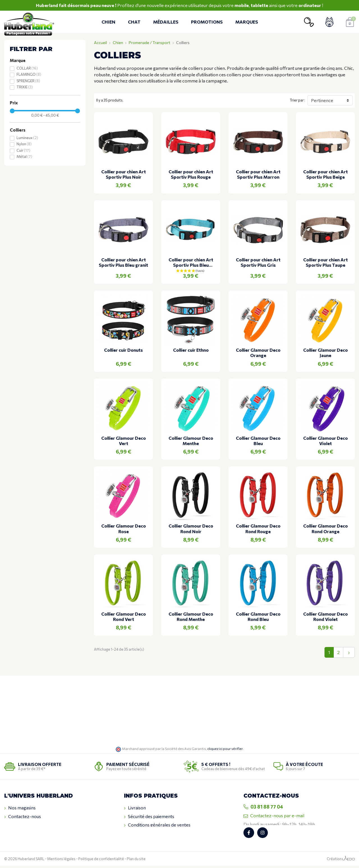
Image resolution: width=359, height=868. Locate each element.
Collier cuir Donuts (123, 350)
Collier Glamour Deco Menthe (191, 441)
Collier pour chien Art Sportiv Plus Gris (258, 262)
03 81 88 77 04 (263, 807)
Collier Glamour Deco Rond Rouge (258, 528)
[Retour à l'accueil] (30, 22)
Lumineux (27, 138)
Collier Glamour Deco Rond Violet (325, 616)
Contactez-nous (23, 816)
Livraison (135, 808)
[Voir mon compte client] (329, 22)
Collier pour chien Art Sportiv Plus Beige (325, 174)
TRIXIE (25, 87)
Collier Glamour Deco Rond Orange (325, 528)
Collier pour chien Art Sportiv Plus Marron (258, 174)
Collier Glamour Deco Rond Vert (124, 616)
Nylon (24, 144)
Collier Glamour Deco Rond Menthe (191, 616)
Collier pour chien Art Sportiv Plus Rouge (191, 174)
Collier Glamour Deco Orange (258, 353)
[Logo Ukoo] (348, 861)
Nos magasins (20, 808)
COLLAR (27, 68)
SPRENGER (28, 81)
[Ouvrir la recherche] (309, 22)
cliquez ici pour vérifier (225, 749)
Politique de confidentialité (101, 861)
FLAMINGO (29, 74)
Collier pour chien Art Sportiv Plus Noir (124, 174)
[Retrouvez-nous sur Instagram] (263, 835)
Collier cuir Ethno (191, 350)
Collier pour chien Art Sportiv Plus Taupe (325, 262)
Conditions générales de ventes (157, 825)
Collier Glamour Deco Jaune (325, 353)
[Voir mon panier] (350, 22)
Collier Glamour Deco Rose (124, 528)
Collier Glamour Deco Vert (124, 441)
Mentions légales (61, 861)
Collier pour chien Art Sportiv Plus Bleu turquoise (191, 262)
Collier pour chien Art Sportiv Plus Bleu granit (123, 262)
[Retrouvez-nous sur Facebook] (249, 835)
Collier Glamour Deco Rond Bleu (258, 616)
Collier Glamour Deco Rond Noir (191, 528)
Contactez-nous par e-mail (274, 815)
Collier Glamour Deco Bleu (258, 441)
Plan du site (136, 861)
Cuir (23, 150)
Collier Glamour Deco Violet (325, 441)
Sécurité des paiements (149, 816)
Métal (24, 156)
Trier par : (297, 100)
